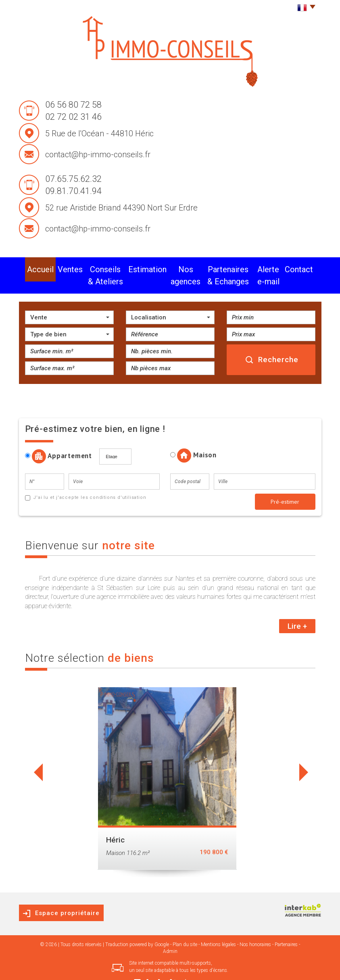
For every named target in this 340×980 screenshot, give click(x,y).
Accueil (36, 267)
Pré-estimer (285, 486)
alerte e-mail (273, 267)
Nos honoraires (255, 929)
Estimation (137, 267)
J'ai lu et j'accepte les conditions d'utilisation (89, 482)
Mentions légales (218, 929)
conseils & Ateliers (95, 267)
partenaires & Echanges (222, 267)
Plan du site (185, 929)
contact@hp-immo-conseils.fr (98, 154)
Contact (303, 267)
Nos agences (171, 267)
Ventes (59, 267)
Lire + (297, 610)
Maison (193, 440)
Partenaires (286, 929)
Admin (170, 936)
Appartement (62, 441)
